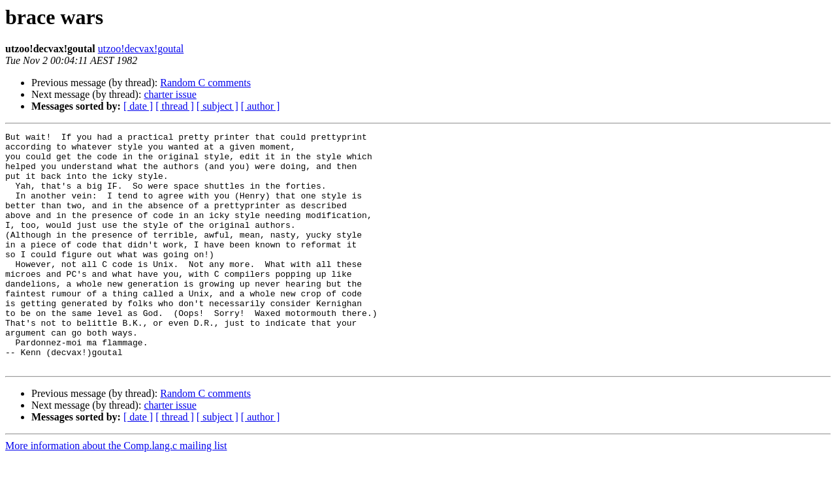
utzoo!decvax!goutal (141, 49)
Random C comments (205, 83)
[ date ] (138, 106)
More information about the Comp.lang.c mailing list (116, 493)
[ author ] (261, 106)
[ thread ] (175, 106)
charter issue (170, 94)
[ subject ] (217, 106)
